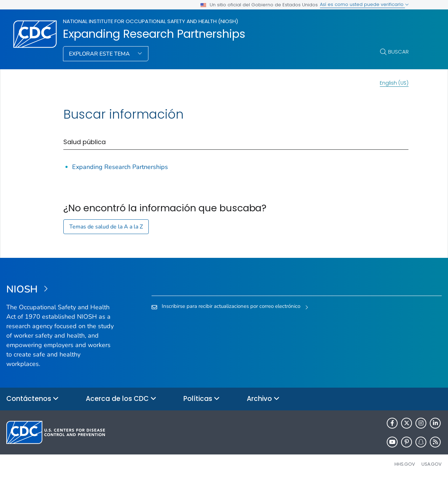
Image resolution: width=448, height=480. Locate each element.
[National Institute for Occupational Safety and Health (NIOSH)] (61, 290)
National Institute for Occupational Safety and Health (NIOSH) (151, 21)
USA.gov (432, 464)
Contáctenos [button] (33, 399)
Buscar (398, 52)
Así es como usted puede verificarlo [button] (364, 4)
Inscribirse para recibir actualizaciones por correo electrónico (231, 306)
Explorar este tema (100, 54)
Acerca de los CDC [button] (121, 399)
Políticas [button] (202, 399)
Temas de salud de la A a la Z (106, 227)
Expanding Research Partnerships (154, 34)
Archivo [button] (263, 399)
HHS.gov (405, 464)
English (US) (394, 83)
